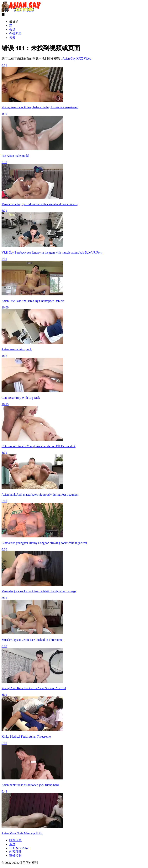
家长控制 (15, 856)
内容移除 (15, 852)
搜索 (12, 38)
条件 (12, 844)
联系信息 (15, 840)
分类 (12, 30)
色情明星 (15, 34)
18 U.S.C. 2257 (19, 848)
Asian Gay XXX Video (77, 58)
